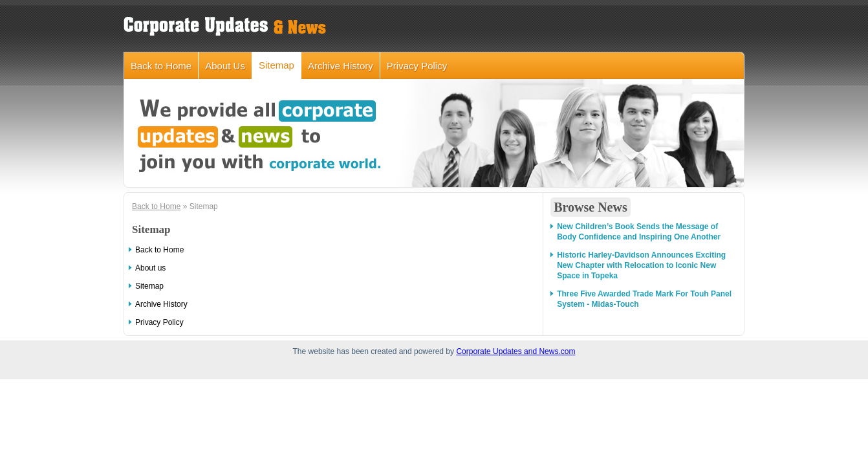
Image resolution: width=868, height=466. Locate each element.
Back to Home (161, 66)
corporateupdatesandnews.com (227, 26)
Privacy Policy (417, 66)
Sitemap (277, 65)
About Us (225, 66)
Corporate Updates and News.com (515, 351)
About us (150, 268)
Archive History (341, 66)
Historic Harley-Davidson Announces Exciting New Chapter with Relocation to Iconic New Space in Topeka (641, 265)
